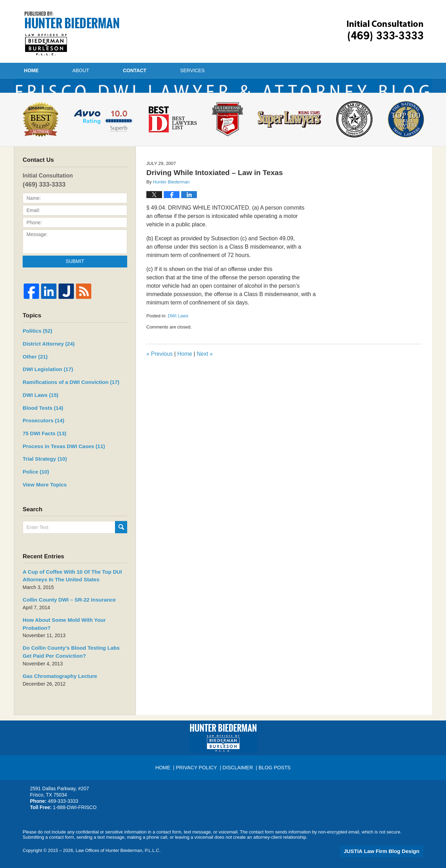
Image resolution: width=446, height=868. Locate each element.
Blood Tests (40, 423)
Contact (175, 70)
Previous (160, 373)
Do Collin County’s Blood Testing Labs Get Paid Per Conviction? (74, 653)
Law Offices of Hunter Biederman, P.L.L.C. (118, 850)
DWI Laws (178, 335)
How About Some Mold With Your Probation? (71, 629)
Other (34, 375)
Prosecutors (41, 436)
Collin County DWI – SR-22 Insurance (64, 610)
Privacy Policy (198, 764)
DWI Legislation (45, 387)
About (108, 70)
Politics (35, 350)
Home (45, 70)
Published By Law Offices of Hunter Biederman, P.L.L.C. (385, 31)
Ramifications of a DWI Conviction (64, 399)
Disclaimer (238, 764)
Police (34, 484)
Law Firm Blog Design (390, 850)
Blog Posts (274, 764)
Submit (75, 281)
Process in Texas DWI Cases (59, 460)
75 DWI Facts (43, 448)
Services (247, 70)
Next (205, 373)
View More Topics (42, 497)
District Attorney (45, 362)
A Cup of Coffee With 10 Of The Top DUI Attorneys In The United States (66, 587)
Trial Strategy (42, 472)
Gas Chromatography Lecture (55, 676)
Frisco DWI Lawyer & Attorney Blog (72, 33)
